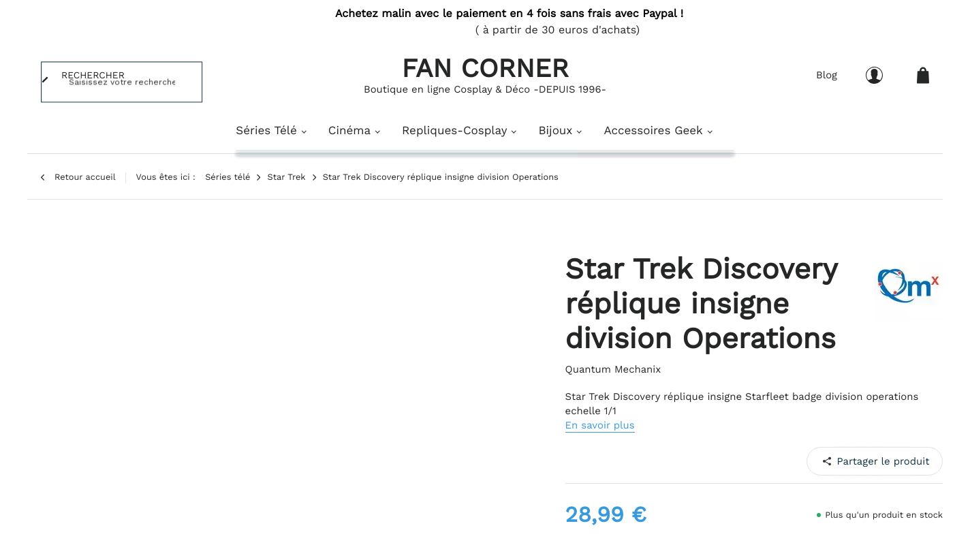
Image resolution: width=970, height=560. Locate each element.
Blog (827, 75)
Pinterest (866, 461)
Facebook (832, 461)
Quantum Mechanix (613, 369)
